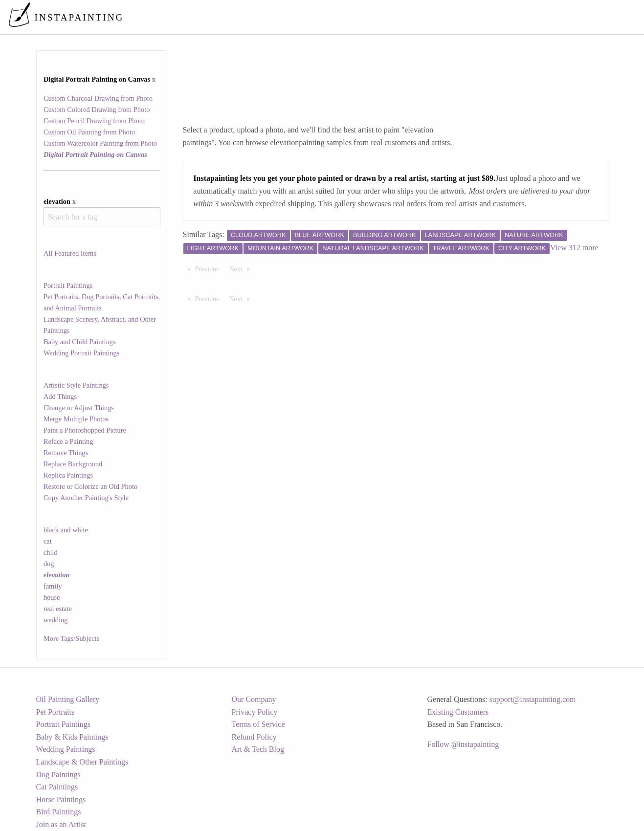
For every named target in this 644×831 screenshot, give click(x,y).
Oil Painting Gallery (68, 699)
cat (48, 541)
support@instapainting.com (533, 699)
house (52, 597)
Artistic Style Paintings (76, 385)
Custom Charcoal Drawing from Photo (98, 98)
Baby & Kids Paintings (72, 737)
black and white (66, 530)
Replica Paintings (68, 475)
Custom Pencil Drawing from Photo (94, 121)
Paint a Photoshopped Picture (85, 430)
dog (49, 564)
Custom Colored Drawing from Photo (97, 109)
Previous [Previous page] (210, 268)
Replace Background (73, 464)
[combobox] (102, 217)
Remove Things (66, 453)
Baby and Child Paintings (80, 342)
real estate (58, 609)
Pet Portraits (56, 712)
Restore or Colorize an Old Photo (90, 486)
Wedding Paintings (66, 749)
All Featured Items (70, 253)
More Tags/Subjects (71, 638)
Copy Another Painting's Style (86, 498)
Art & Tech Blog (258, 749)
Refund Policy (254, 737)
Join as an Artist (61, 824)
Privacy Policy (255, 712)
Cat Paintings (57, 787)
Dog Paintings (58, 775)
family (53, 586)
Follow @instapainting (463, 744)
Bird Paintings (59, 812)
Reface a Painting (68, 441)
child (51, 552)
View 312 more (574, 248)
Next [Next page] (242, 268)
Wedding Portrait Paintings (82, 353)
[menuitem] (431, 17)
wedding (56, 620)
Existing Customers (458, 712)
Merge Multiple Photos (76, 419)
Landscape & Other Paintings (82, 762)
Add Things (60, 396)
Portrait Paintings (68, 285)
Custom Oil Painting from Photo (89, 132)
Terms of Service (258, 724)
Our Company (254, 699)
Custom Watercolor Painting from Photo (100, 143)
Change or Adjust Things (79, 408)
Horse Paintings (61, 799)
